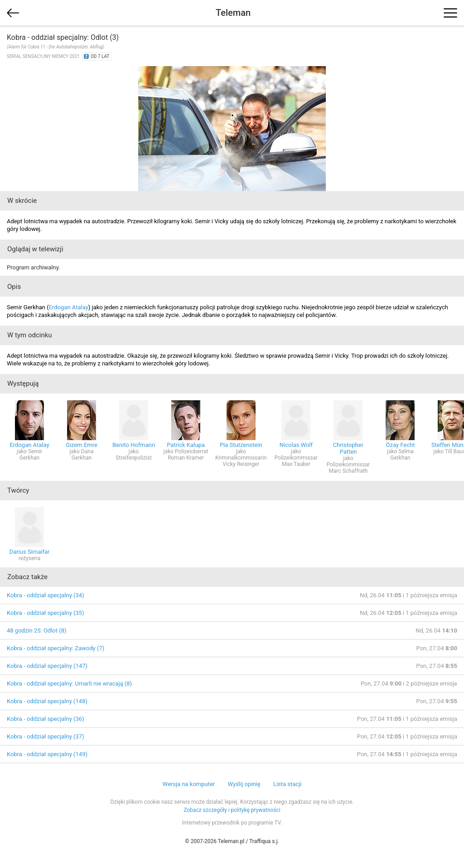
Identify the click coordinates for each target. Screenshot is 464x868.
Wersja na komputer (189, 784)
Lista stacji (288, 784)
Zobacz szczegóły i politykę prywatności (232, 810)
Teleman (233, 13)
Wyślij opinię (244, 784)
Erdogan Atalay (69, 307)
